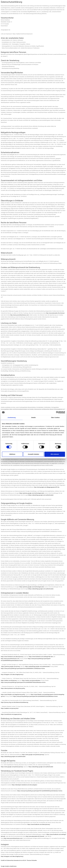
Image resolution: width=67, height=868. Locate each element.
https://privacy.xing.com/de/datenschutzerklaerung (14, 702)
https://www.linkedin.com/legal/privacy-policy (13, 694)
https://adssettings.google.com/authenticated (37, 666)
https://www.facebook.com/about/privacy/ (12, 657)
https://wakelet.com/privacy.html (10, 708)
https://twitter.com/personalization (31, 680)
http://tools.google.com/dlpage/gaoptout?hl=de (47, 487)
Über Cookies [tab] (55, 417)
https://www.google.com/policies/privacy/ (33, 755)
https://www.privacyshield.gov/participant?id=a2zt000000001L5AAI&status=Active (23, 668)
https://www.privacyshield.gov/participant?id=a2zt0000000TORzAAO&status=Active (23, 682)
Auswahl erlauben (33, 454)
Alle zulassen (55, 454)
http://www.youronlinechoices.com (10, 659)
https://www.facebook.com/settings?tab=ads (41, 657)
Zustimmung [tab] (12, 417)
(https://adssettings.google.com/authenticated (41, 495)
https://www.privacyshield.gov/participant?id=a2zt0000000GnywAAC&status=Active (40, 791)
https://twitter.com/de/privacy (9, 680)
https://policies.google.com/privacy (11, 666)
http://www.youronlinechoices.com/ (20, 315)
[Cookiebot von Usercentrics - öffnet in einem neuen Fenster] (57, 412)
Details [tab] (33, 417)
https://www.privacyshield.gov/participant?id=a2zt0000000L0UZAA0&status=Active (35, 696)
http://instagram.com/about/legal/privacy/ (12, 674)
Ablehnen (12, 454)
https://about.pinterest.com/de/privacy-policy (13, 688)
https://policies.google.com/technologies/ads (32, 493)
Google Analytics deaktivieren (9, 866)
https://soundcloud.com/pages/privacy (11, 714)
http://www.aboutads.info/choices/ (55, 313)
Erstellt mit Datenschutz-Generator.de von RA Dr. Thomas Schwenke (19, 860)
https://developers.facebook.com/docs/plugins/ (24, 785)
